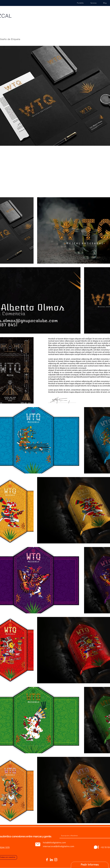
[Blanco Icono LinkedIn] (51, 860)
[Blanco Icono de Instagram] (56, 860)
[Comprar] (38, 844)
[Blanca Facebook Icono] (47, 860)
